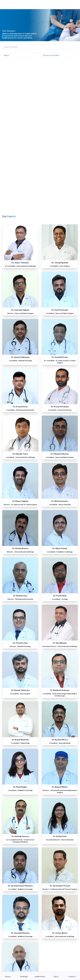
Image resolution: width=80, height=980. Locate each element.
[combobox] (21, 55)
